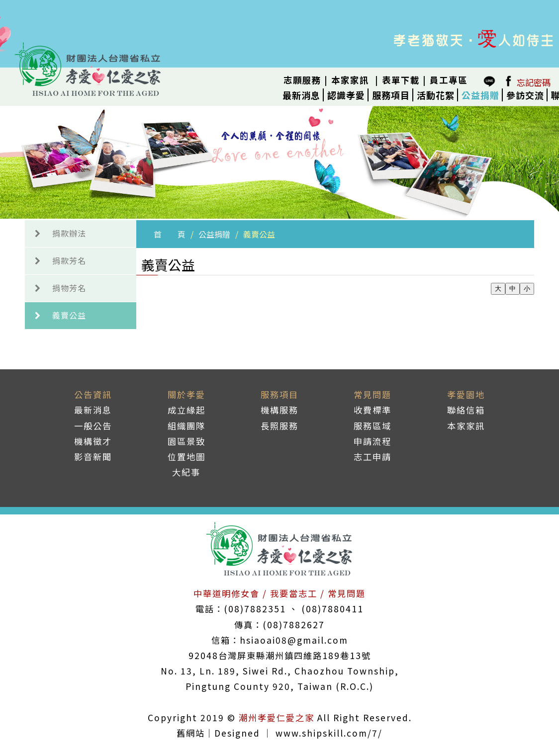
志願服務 (302, 80)
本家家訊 (350, 80)
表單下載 (401, 80)
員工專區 (449, 80)
